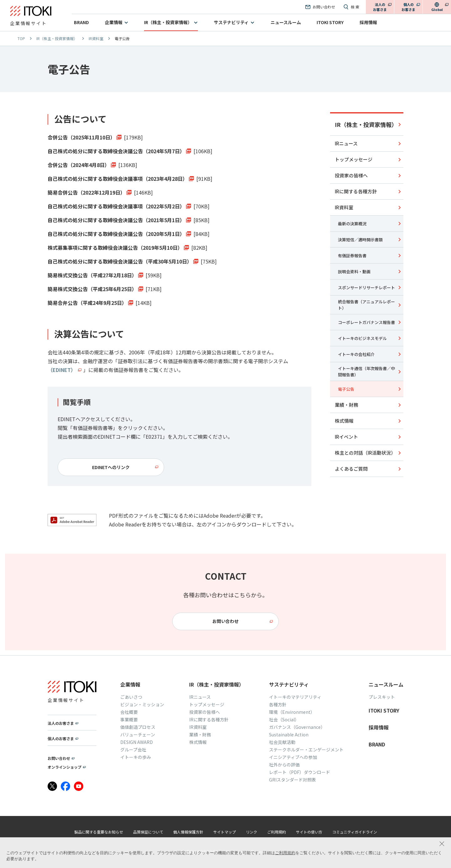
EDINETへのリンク (111, 467)
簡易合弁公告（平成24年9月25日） (87, 303)
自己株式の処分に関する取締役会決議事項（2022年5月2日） (116, 206)
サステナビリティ (231, 22)
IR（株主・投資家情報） (168, 22)
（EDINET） (62, 370)
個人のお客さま (408, 7)
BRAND (81, 22)
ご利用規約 (285, 853)
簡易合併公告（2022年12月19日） (86, 192)
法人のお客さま (380, 7)
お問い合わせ (225, 621)
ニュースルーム (286, 22)
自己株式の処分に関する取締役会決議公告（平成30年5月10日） (120, 261)
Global (437, 9)
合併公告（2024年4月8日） (79, 165)
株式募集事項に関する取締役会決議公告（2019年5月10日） (115, 248)
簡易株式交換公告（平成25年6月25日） (92, 289)
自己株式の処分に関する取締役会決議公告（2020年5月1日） (116, 234)
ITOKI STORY (330, 22)
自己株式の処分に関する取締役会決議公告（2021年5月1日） (116, 220)
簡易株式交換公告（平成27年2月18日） (92, 275)
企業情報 (114, 22)
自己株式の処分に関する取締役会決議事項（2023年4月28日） (118, 179)
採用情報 (368, 22)
